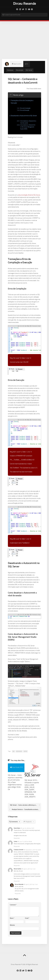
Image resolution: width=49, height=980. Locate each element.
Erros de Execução (25, 110)
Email (27, 918)
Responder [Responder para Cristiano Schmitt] (17, 866)
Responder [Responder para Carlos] (17, 846)
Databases (10, 70)
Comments (15, 822)
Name (12, 918)
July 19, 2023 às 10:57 (28, 828)
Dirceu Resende (25, 3)
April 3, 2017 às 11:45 (32, 884)
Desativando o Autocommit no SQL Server (24, 116)
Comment (13, 905)
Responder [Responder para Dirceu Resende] (18, 894)
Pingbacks (29, 822)
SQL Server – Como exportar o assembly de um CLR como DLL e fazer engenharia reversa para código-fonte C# (15, 782)
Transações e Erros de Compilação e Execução (22, 102)
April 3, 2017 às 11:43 (29, 869)
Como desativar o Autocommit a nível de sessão (28, 122)
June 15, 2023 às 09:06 (26, 842)
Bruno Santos (18, 869)
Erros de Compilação (25, 108)
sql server (19, 751)
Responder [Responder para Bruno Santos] (17, 881)
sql (13, 751)
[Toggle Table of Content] (11, 94)
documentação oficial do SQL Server (29, 195)
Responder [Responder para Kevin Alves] (17, 838)
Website (12, 925)
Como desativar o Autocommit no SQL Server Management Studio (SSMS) (28, 127)
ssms (25, 751)
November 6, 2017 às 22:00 (33, 850)
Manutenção (20, 70)
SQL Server (29, 70)
